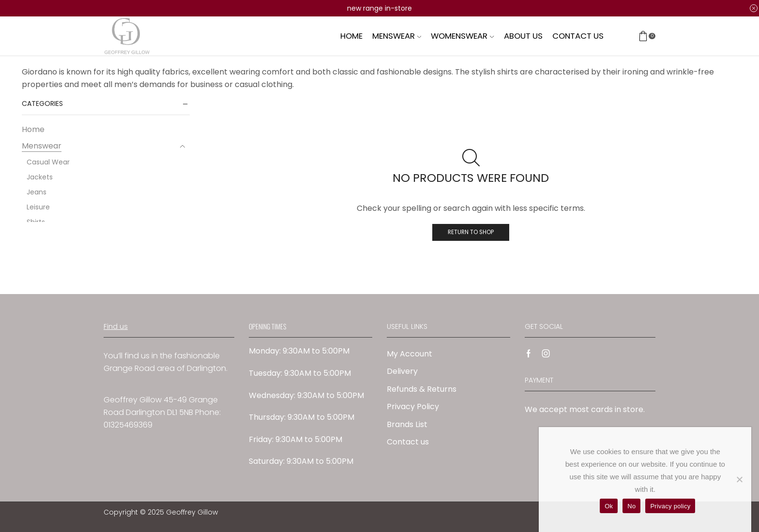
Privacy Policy (413, 406)
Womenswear (462, 36)
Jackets (40, 177)
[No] (739, 479)
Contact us (578, 36)
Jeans (37, 192)
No (631, 506)
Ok (609, 506)
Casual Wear (48, 162)
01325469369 (128, 425)
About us (523, 36)
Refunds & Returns (422, 389)
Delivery (402, 371)
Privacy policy (670, 506)
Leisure (38, 207)
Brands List (407, 424)
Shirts (36, 222)
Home (351, 36)
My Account (410, 354)
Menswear (397, 36)
